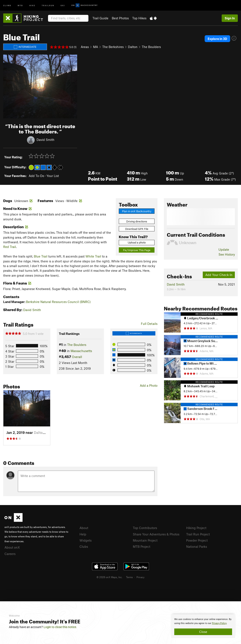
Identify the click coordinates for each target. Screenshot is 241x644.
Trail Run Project (198, 534)
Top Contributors (145, 528)
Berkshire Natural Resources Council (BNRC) (58, 302)
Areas (85, 47)
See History (227, 254)
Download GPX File (137, 229)
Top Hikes (139, 18)
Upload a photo (137, 242)
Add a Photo (149, 385)
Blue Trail (41, 256)
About (84, 528)
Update (224, 249)
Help (83, 534)
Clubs (84, 546)
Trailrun (48, 5)
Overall (77, 357)
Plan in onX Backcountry (137, 211)
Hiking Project (196, 528)
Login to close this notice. (60, 627)
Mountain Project (145, 540)
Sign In (230, 18)
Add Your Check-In (219, 275)
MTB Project (142, 546)
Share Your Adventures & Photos (156, 534)
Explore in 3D (217, 39)
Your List (53, 176)
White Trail (93, 256)
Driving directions (137, 221)
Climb (7, 5)
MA (96, 47)
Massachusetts (81, 351)
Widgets (86, 540)
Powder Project (197, 540)
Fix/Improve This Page (137, 250)
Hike (32, 5)
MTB (20, 5)
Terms (129, 577)
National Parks (197, 546)
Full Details (149, 324)
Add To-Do (36, 176)
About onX (12, 547)
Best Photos (120, 18)
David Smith (45, 139)
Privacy (140, 577)
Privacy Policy (219, 623)
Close (203, 632)
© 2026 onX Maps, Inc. (109, 577)
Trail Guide (100, 18)
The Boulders (151, 47)
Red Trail (10, 247)
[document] (203, 626)
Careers (10, 554)
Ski (63, 5)
